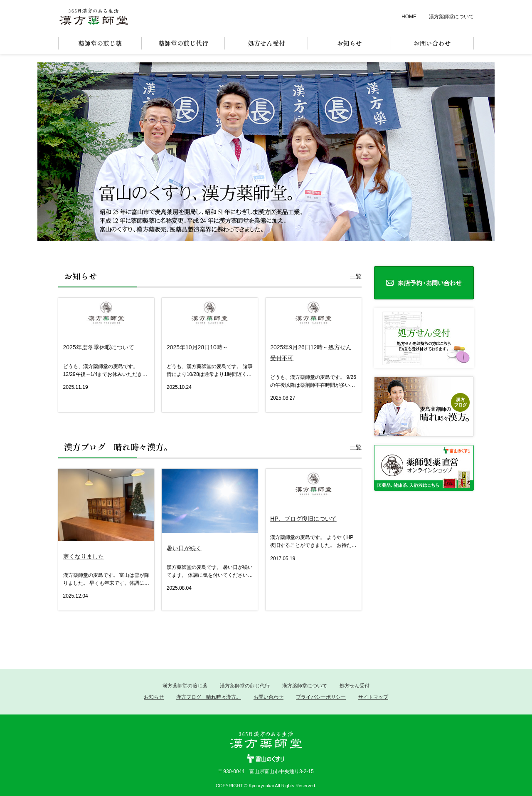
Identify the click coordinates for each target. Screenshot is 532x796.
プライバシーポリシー (321, 697)
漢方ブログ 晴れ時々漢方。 (209, 697)
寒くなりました (84, 556)
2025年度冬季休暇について (99, 347)
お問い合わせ (268, 697)
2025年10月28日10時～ (197, 347)
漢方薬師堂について (451, 17)
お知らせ (154, 697)
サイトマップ (373, 697)
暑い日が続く (184, 548)
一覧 (356, 276)
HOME (409, 17)
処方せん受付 (355, 686)
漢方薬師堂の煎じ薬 (185, 686)
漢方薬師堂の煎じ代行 (245, 686)
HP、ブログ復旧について (303, 519)
